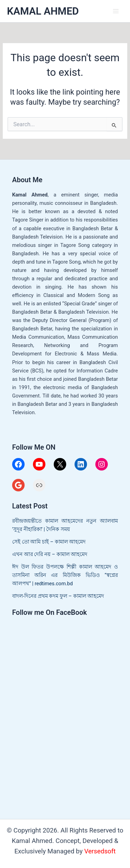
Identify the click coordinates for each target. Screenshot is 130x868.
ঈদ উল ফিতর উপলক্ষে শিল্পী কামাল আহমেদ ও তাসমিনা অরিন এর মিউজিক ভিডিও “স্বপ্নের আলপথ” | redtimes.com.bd (65, 575)
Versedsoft (100, 851)
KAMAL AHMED (43, 11)
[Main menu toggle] (116, 11)
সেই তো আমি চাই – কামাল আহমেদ (49, 542)
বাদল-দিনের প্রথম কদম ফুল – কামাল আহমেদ (58, 596)
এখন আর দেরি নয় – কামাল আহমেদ (50, 554)
